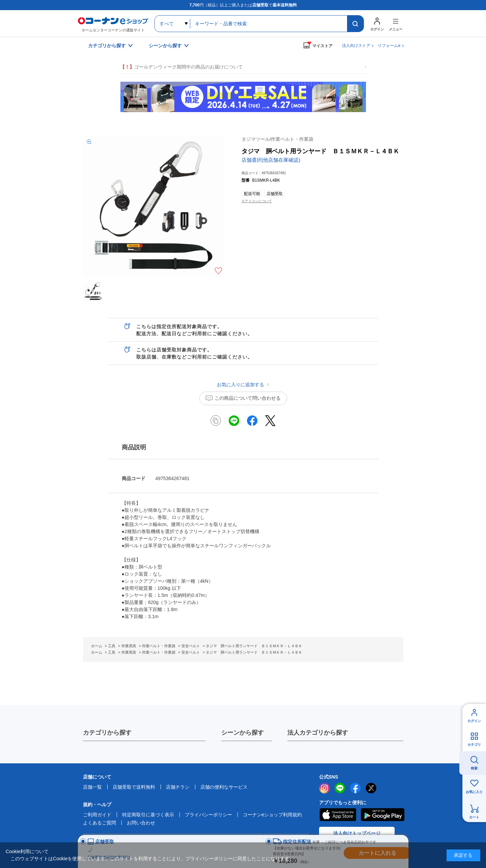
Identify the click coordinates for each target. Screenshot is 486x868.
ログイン (474, 721)
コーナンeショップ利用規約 (273, 815)
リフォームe (389, 46)
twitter (371, 788)
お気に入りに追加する (218, 271)
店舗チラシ (178, 787)
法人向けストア (356, 46)
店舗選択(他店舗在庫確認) (271, 160)
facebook (355, 788)
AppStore (338, 815)
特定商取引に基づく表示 (148, 815)
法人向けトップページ (357, 833)
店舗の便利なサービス (224, 787)
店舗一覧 (92, 787)
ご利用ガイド (97, 815)
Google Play (383, 815)
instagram (324, 788)
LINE (340, 788)
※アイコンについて (257, 201)
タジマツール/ (278, 139)
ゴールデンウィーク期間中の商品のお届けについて (181, 67)
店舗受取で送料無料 (134, 787)
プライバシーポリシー (208, 815)
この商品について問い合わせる (248, 398)
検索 (474, 768)
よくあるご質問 (99, 823)
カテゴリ (474, 745)
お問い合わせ (141, 823)
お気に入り (474, 792)
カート (474, 817)
